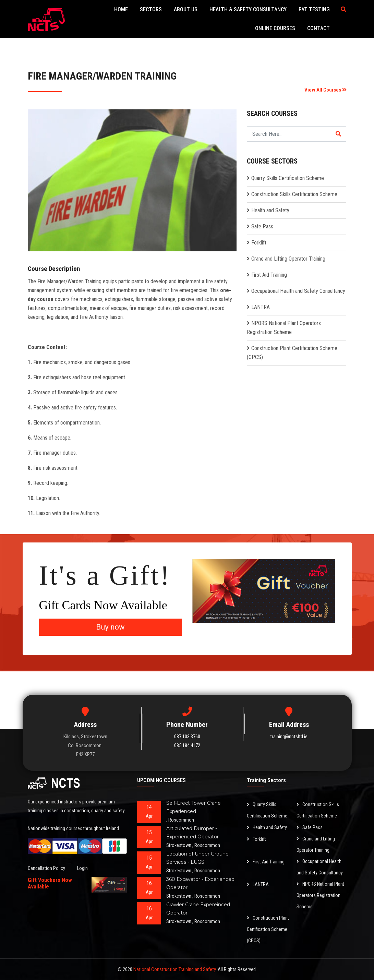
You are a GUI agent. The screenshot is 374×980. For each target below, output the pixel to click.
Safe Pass (262, 226)
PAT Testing (315, 9)
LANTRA (261, 307)
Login (82, 868)
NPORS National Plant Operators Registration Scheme (320, 895)
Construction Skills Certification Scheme (294, 194)
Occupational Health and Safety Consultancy (298, 291)
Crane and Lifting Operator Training (288, 259)
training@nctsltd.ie (289, 737)
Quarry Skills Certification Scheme (288, 178)
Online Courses (275, 28)
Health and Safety (270, 210)
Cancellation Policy (46, 868)
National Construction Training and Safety (174, 969)
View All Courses (325, 90)
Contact (319, 28)
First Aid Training (269, 275)
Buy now (111, 627)
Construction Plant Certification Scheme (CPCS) (268, 929)
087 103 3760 (187, 737)
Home (121, 9)
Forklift (259, 243)
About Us (186, 9)
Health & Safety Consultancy (248, 9)
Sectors (151, 9)
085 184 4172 (187, 745)
